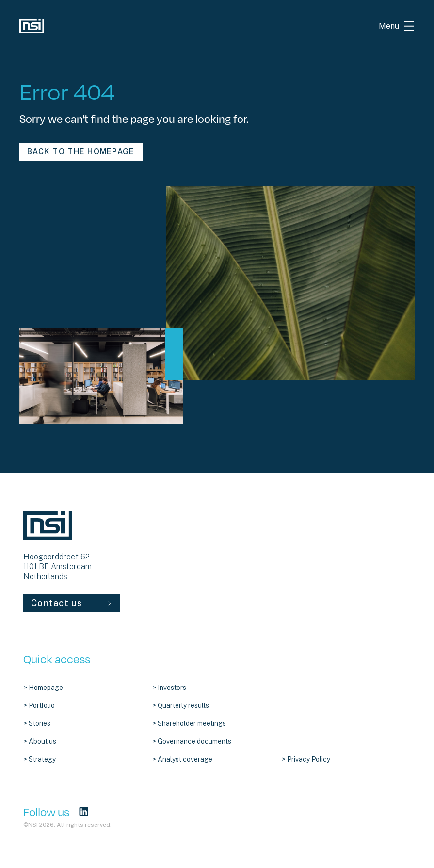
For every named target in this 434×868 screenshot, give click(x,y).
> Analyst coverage (182, 759)
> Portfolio (39, 705)
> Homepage (43, 688)
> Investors (169, 688)
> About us (40, 741)
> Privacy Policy (306, 759)
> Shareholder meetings (189, 723)
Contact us (72, 603)
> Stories (37, 723)
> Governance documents (192, 741)
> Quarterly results (181, 705)
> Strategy (40, 759)
